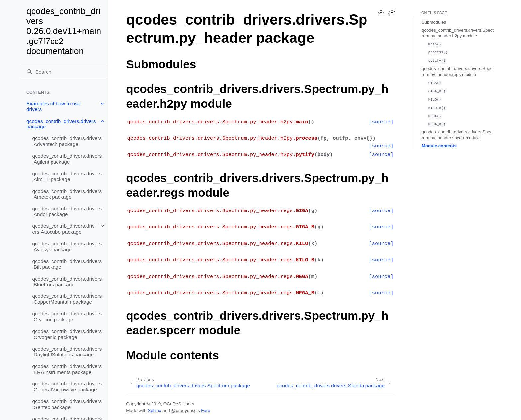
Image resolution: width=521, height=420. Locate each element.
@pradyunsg (184, 411)
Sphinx (154, 411)
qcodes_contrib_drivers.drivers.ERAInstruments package (67, 369)
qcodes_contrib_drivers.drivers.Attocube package (63, 229)
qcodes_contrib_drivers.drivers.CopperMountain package (67, 299)
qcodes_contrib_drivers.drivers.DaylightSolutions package (67, 352)
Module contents (439, 146)
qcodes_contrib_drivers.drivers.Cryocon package (67, 317)
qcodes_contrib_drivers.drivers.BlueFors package (67, 282)
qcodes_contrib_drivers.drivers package (61, 124)
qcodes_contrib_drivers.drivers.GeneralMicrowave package (67, 387)
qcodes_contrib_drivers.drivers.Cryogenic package (67, 334)
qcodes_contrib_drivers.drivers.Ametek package (67, 194)
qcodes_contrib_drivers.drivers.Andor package (67, 211)
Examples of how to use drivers (53, 106)
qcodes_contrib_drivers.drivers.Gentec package (67, 404)
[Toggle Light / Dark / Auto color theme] (391, 13)
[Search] (64, 72)
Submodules (434, 22)
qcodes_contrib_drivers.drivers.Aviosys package (67, 247)
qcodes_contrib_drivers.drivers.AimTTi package (67, 176)
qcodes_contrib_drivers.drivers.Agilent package (67, 159)
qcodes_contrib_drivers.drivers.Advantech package (67, 141)
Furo (206, 411)
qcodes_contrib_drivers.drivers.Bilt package (67, 264)
